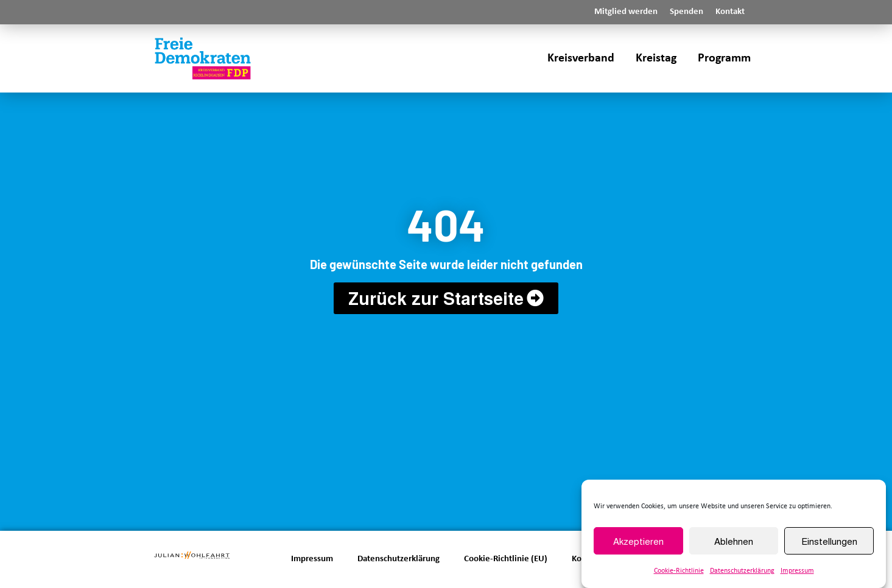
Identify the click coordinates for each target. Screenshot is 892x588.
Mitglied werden (626, 12)
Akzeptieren (638, 541)
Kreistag (656, 58)
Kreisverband (581, 58)
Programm (724, 58)
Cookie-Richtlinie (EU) (506, 559)
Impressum (797, 572)
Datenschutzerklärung (742, 572)
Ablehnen (734, 541)
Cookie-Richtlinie (679, 572)
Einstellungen (829, 541)
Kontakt (730, 12)
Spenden (687, 12)
